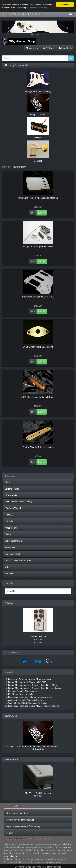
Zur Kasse (49, 48)
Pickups (9, 515)
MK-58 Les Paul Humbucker (38, 793)
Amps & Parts (11, 528)
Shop (12, 65)
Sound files (10, 574)
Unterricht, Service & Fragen (18, 561)
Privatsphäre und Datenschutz (20, 820)
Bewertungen (11, 716)
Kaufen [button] (42, 213)
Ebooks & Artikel (12, 554)
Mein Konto (65, 48)
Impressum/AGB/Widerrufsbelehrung (23, 826)
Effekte (8, 534)
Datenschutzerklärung (38, 8)
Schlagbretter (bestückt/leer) (18, 502)
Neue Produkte (11, 760)
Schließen (65, 4)
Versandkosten (65, 847)
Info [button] (33, 213)
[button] (8, 27)
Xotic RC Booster (38, 637)
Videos (8, 567)
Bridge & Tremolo (13, 508)
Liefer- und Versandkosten (18, 813)
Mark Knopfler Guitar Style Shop (21, 14)
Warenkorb (33, 48)
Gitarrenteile (23, 65)
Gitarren (9, 482)
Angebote (9, 603)
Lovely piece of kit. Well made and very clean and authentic (32, 747)
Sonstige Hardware (14, 541)
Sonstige (9, 521)
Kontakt (10, 833)
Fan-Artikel (10, 547)
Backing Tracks (12, 489)
